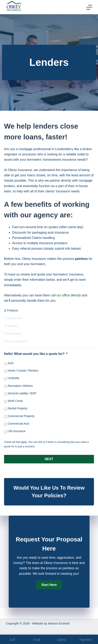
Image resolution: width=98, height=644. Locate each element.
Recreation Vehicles (20, 386)
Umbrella (13, 378)
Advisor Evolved (59, 623)
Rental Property (17, 408)
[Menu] (89, 7)
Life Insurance (17, 431)
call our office (60, 295)
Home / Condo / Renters (23, 371)
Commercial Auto (18, 424)
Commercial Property (21, 416)
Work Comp (15, 401)
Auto (11, 363)
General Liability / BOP (22, 393)
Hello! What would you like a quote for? (36, 354)
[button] (49, 585)
